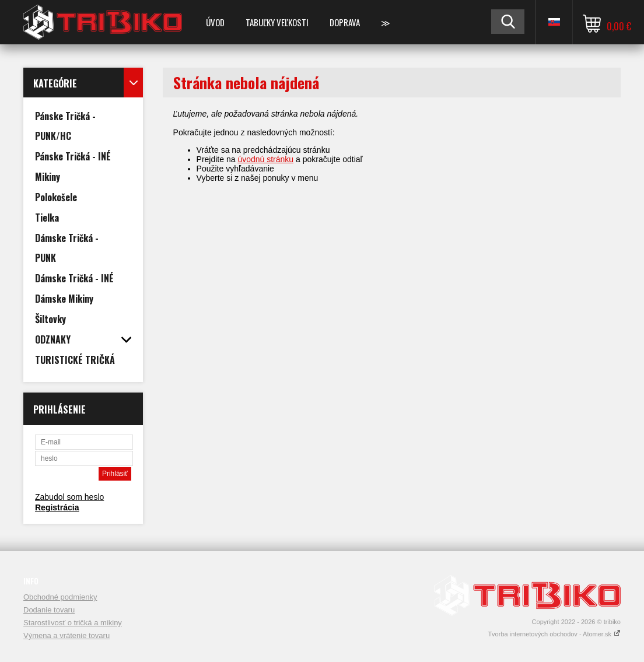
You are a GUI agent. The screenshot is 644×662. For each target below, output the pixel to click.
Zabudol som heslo (69, 497)
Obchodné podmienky (60, 597)
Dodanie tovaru (49, 610)
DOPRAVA (345, 22)
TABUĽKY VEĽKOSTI (277, 22)
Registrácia (57, 507)
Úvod (215, 22)
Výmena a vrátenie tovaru (66, 635)
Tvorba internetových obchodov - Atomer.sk (554, 634)
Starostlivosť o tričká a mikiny (73, 623)
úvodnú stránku (265, 159)
